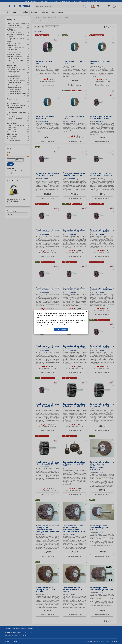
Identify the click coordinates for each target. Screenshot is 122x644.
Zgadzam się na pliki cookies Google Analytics (55, 325)
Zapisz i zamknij (61, 329)
